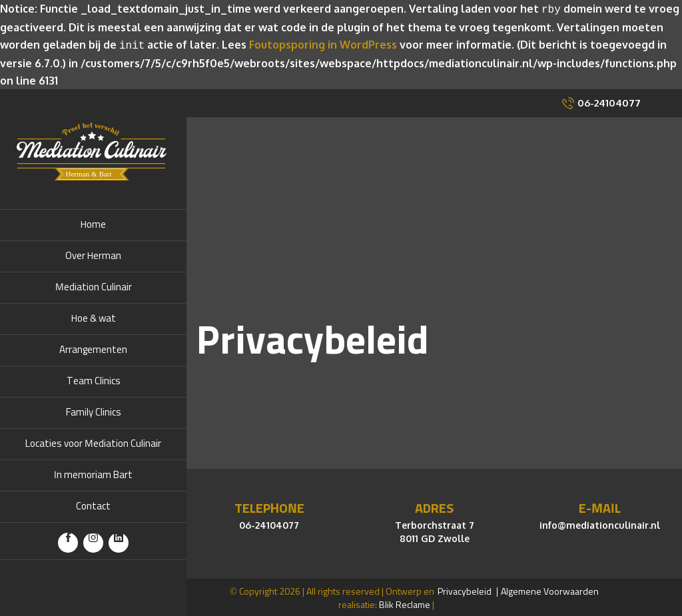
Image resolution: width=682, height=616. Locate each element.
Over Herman (93, 253)
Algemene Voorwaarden (550, 589)
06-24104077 (609, 100)
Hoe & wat (94, 316)
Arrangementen (93, 347)
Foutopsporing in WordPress (323, 43)
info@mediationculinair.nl (600, 522)
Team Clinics (94, 379)
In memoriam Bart (93, 472)
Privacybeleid (465, 589)
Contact (93, 504)
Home (93, 222)
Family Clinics (94, 410)
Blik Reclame (405, 603)
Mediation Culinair (94, 285)
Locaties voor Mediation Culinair (93, 441)
